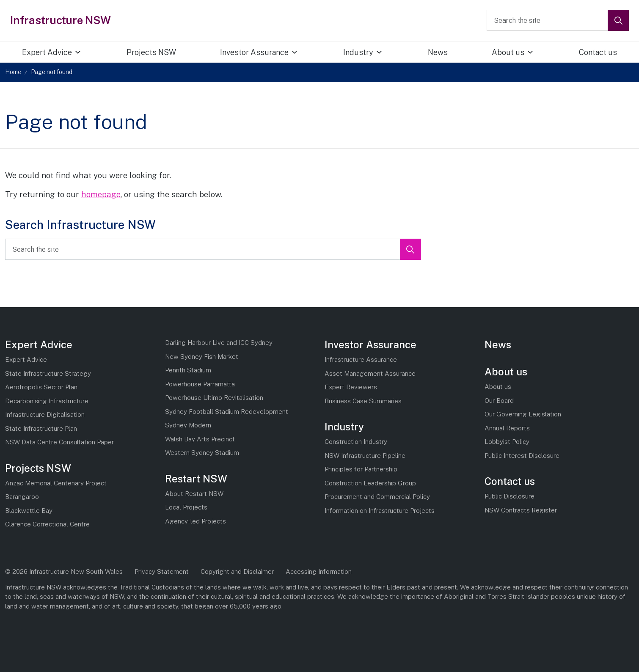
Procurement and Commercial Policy (377, 497)
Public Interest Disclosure (522, 456)
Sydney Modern (188, 425)
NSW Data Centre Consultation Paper (59, 442)
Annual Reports (507, 428)
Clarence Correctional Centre (47, 524)
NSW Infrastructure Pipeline (365, 456)
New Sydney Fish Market (202, 357)
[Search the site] (558, 20)
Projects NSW (151, 52)
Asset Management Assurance (370, 373)
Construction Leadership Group (370, 483)
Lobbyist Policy (507, 442)
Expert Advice (47, 52)
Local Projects (186, 507)
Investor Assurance (254, 52)
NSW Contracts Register (521, 510)
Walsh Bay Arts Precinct (200, 439)
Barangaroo (22, 497)
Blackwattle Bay (29, 511)
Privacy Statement (162, 571)
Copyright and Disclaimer (237, 571)
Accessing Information (319, 571)
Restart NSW (196, 479)
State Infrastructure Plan (41, 428)
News (438, 52)
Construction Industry (356, 442)
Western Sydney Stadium (202, 453)
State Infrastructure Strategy (48, 373)
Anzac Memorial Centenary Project (56, 483)
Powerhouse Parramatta (200, 384)
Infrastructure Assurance (361, 359)
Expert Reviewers (351, 387)
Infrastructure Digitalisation (45, 414)
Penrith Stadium (188, 370)
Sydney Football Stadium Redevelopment (227, 412)
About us (508, 52)
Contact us (510, 481)
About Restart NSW (194, 494)
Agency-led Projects (196, 521)
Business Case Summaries (363, 401)
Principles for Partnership (361, 469)
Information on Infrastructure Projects (380, 511)
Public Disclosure (510, 496)
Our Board (499, 401)
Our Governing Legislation (523, 414)
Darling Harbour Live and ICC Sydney (219, 343)
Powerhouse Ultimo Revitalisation (214, 398)
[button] (618, 20)
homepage (101, 194)
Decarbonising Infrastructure (47, 401)
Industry (358, 52)
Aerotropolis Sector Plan (41, 387)
